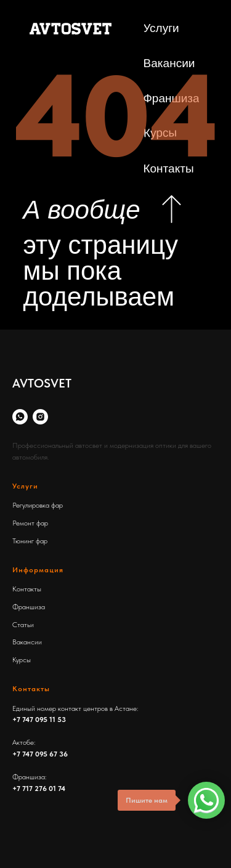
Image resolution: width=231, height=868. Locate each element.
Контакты (27, 589)
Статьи (23, 625)
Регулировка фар (38, 505)
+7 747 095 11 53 (39, 720)
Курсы (22, 660)
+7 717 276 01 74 (39, 789)
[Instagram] (40, 417)
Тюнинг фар (30, 541)
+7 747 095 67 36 (40, 754)
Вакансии (27, 642)
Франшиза (29, 607)
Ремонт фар (30, 523)
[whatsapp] (20, 417)
